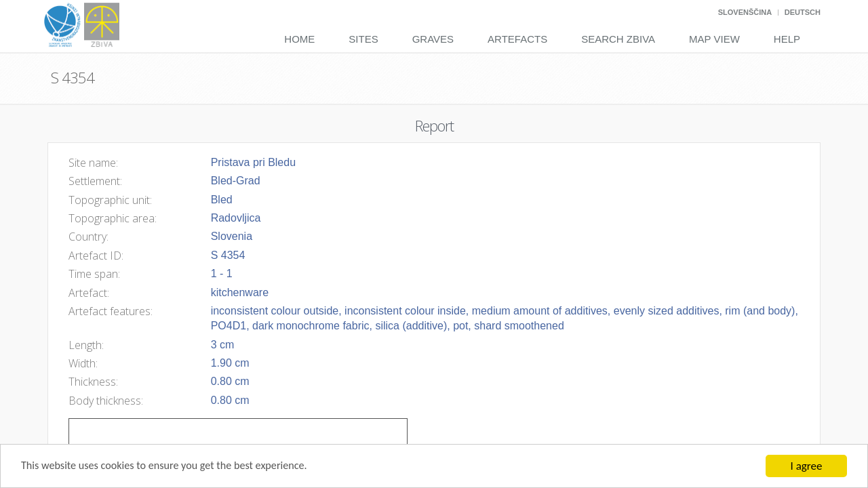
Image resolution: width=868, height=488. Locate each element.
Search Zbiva (618, 39)
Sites (363, 39)
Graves (433, 39)
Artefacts (517, 39)
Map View (714, 39)
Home (299, 39)
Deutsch (803, 12)
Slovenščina (745, 12)
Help (787, 39)
